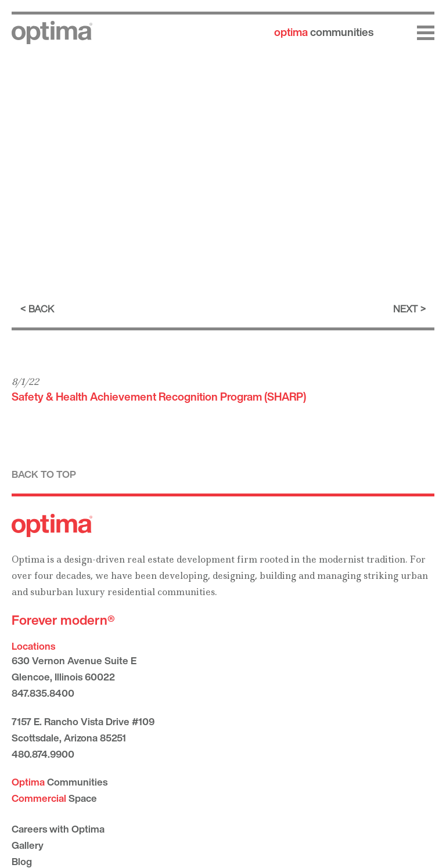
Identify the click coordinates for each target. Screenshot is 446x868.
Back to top (44, 474)
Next (405, 309)
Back (41, 309)
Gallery (28, 845)
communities (324, 32)
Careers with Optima (58, 829)
